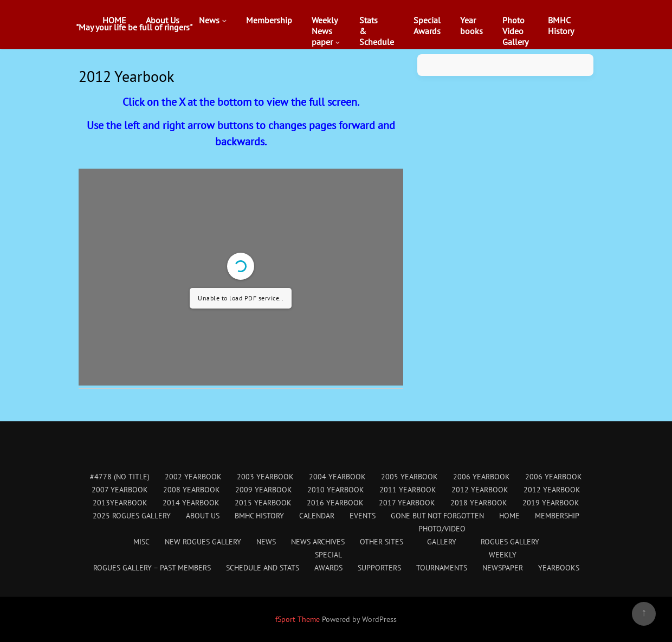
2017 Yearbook (407, 503)
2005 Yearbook (409, 477)
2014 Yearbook (191, 503)
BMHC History (259, 516)
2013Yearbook (120, 503)
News (209, 20)
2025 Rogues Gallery (132, 516)
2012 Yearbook (480, 490)
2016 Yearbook (335, 503)
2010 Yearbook (336, 490)
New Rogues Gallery (203, 542)
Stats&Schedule (377, 31)
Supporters (379, 568)
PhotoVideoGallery (515, 31)
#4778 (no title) (120, 477)
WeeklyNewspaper (325, 31)
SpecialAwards (427, 25)
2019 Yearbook (551, 503)
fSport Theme (299, 619)
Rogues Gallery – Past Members (152, 568)
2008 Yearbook (192, 490)
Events (363, 516)
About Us (163, 20)
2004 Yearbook (337, 477)
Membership (269, 20)
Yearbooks (471, 25)
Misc (141, 542)
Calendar (317, 516)
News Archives (318, 542)
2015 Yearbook (263, 503)
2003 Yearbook (265, 477)
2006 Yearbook (482, 477)
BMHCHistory (561, 25)
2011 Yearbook (408, 490)
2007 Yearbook (120, 490)
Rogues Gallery (510, 542)
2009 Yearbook (264, 490)
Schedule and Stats (263, 568)
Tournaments (442, 568)
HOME (114, 20)
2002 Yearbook (193, 477)
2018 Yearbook (479, 503)
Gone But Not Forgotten (437, 516)
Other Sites (382, 542)
